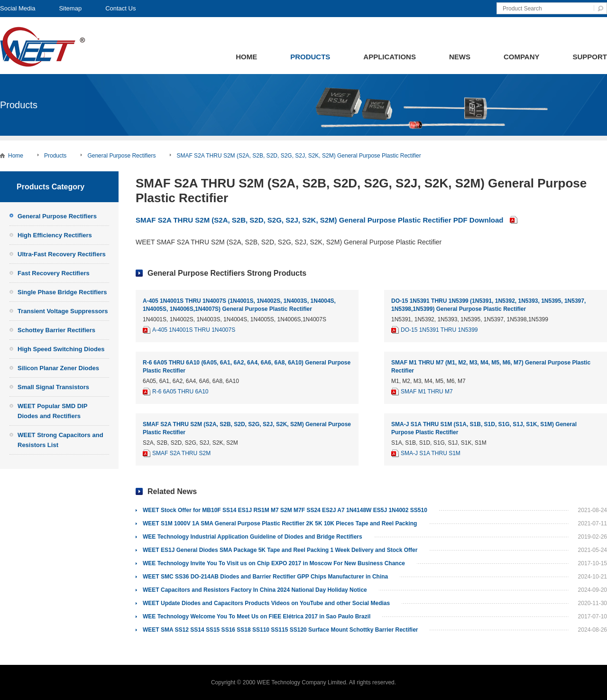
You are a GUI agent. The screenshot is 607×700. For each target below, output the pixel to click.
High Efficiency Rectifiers (55, 235)
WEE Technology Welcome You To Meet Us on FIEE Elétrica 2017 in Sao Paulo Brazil (257, 616)
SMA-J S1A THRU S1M (431, 453)
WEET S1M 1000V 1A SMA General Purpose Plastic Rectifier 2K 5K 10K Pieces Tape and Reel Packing (280, 523)
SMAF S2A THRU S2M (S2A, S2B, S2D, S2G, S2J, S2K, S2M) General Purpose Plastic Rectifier (299, 156)
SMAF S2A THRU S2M (181, 453)
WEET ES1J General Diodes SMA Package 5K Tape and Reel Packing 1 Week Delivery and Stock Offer (280, 550)
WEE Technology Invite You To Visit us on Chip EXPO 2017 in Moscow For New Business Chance (274, 563)
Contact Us (120, 8)
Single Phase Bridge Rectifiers (62, 292)
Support (590, 57)
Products (310, 57)
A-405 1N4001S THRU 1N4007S (194, 330)
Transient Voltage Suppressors (63, 311)
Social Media (18, 8)
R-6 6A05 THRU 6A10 (180, 392)
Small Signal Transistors (53, 387)
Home (246, 57)
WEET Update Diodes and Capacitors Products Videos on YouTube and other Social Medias (266, 603)
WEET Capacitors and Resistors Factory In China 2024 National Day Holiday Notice (255, 590)
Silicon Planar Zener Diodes (58, 368)
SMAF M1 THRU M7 (427, 392)
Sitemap (70, 8)
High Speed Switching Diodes (61, 349)
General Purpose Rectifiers (121, 156)
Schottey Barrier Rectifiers (56, 330)
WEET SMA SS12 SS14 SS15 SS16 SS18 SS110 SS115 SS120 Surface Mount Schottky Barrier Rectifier (280, 630)
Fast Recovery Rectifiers (54, 273)
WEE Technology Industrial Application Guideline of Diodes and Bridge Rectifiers (253, 537)
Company (522, 57)
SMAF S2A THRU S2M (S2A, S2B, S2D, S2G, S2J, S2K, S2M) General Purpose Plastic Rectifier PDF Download (319, 220)
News (460, 57)
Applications (390, 57)
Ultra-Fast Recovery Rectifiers (62, 254)
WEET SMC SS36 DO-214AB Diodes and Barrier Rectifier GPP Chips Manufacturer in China (265, 577)
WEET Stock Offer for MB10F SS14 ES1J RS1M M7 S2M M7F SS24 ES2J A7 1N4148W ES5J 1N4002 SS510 (285, 510)
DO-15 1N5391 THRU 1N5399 (439, 330)
